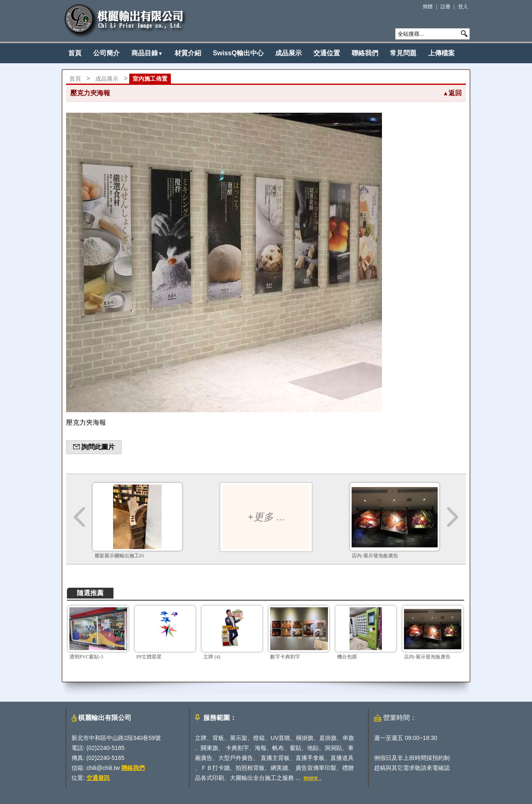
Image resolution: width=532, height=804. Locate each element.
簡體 (428, 7)
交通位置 (327, 53)
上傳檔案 (441, 53)
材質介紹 (188, 53)
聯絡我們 (365, 53)
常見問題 (403, 53)
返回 (452, 93)
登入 (463, 7)
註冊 (446, 7)
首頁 (75, 53)
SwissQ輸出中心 (238, 53)
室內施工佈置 (150, 79)
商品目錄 (147, 53)
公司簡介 (106, 53)
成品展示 (288, 53)
